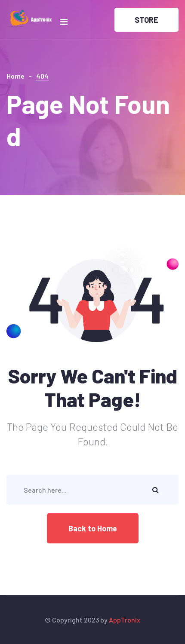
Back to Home (93, 528)
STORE (146, 20)
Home (15, 76)
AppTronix (125, 620)
